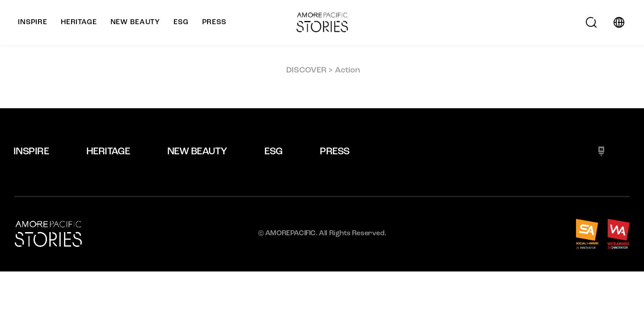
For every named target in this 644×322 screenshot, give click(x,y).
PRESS (335, 152)
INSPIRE (31, 152)
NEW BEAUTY (197, 152)
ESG (273, 152)
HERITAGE (108, 152)
